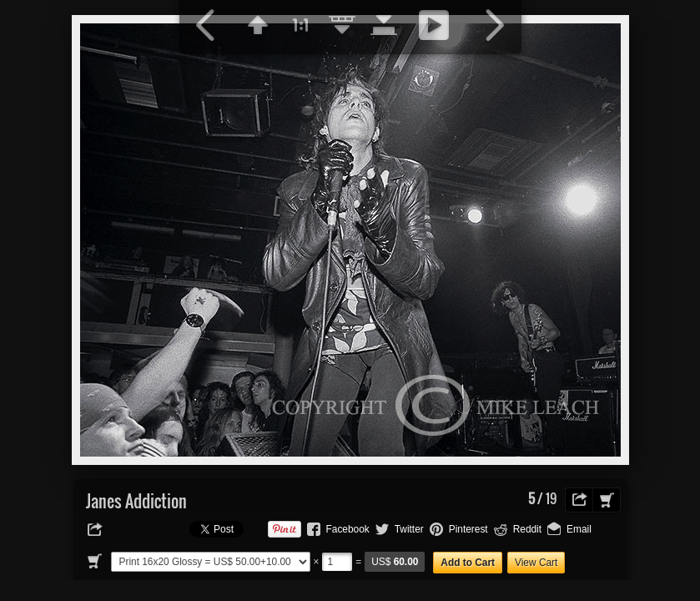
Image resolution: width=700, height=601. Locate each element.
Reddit (527, 529)
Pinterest (468, 529)
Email (579, 529)
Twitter (409, 529)
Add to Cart (468, 563)
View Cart (536, 563)
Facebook (348, 529)
